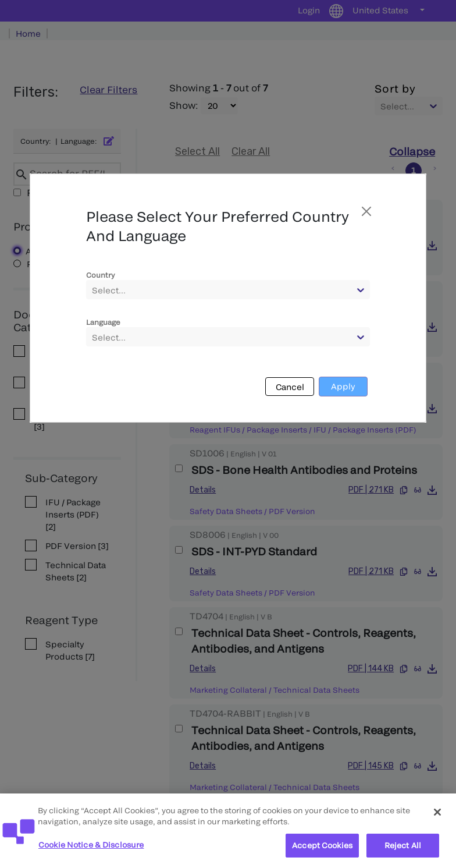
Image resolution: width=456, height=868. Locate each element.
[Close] (437, 820)
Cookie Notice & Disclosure (91, 853)
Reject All (403, 853)
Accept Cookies (322, 853)
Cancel (290, 387)
